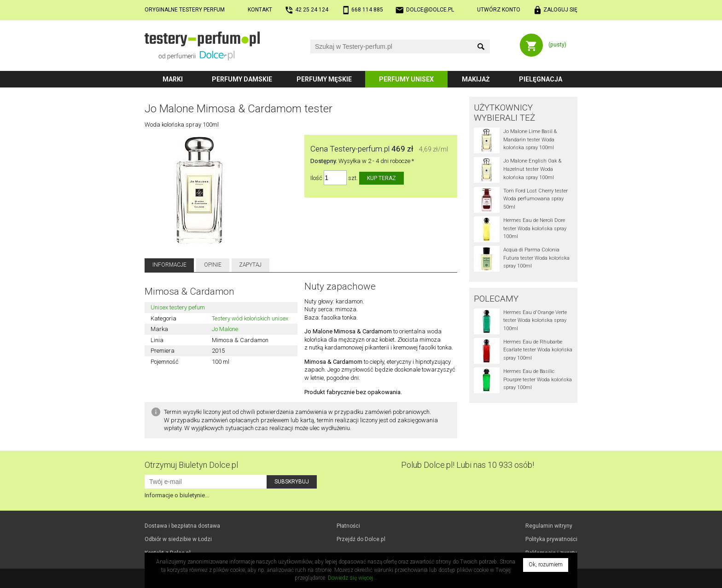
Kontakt (260, 10)
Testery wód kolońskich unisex (250, 318)
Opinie (213, 265)
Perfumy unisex (406, 79)
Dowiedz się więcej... (352, 578)
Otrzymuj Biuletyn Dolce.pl (191, 465)
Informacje (169, 265)
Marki (173, 79)
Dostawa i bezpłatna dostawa (182, 526)
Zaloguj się (560, 10)
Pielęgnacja (541, 79)
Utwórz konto (499, 10)
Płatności (348, 526)
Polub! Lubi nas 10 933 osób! (468, 465)
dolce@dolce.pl (430, 10)
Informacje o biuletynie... (177, 495)
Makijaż (476, 79)
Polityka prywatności (551, 539)
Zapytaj (250, 265)
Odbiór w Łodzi (178, 539)
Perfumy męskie (324, 79)
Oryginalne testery (185, 10)
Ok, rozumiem (546, 565)
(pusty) (557, 45)
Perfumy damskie (242, 79)
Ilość (316, 178)
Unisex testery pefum (178, 307)
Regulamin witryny (549, 526)
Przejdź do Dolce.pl (361, 539)
